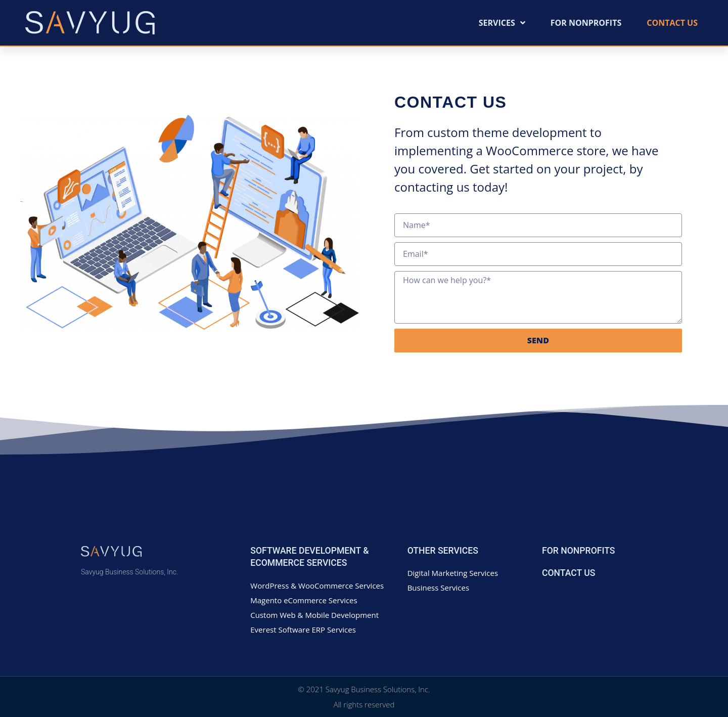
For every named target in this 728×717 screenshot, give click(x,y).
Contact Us (672, 23)
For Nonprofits (586, 23)
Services (502, 23)
